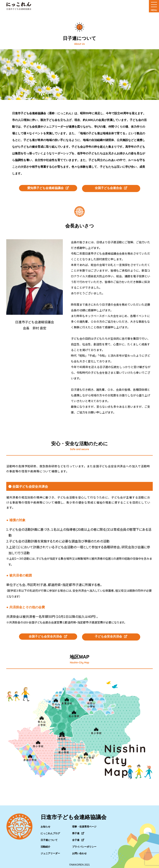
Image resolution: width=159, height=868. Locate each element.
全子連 (78, 838)
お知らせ (45, 824)
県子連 (78, 831)
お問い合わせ (79, 851)
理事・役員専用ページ (84, 824)
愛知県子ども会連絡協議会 (48, 188)
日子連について (49, 838)
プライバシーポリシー (84, 845)
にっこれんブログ (50, 831)
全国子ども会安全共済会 (48, 635)
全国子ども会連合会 (111, 188)
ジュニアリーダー (50, 851)
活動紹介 (45, 845)
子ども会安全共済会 (111, 635)
